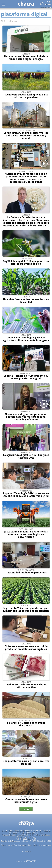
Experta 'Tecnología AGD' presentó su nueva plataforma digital (26, 377)
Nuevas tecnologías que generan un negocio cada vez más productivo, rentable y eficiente (26, 417)
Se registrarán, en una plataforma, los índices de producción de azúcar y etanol (26, 136)
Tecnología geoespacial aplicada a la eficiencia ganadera (26, 96)
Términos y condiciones (23, 845)
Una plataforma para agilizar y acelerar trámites (26, 762)
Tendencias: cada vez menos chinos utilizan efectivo (26, 686)
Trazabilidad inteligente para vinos (26, 573)
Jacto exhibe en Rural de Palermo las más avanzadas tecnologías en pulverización (26, 534)
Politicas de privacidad (43, 845)
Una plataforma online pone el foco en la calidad (26, 301)
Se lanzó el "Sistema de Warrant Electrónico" (26, 724)
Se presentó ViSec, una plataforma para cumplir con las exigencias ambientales (26, 609)
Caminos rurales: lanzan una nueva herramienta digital (26, 801)
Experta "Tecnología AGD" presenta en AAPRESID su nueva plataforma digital (26, 495)
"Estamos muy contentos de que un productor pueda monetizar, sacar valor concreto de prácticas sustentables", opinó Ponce (26, 178)
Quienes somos (7, 845)
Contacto (27, 851)
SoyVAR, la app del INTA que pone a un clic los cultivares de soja (26, 262)
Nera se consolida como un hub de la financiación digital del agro (26, 58)
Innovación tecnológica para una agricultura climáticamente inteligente (26, 339)
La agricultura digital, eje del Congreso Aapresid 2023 (26, 456)
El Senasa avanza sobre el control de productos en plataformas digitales (26, 648)
